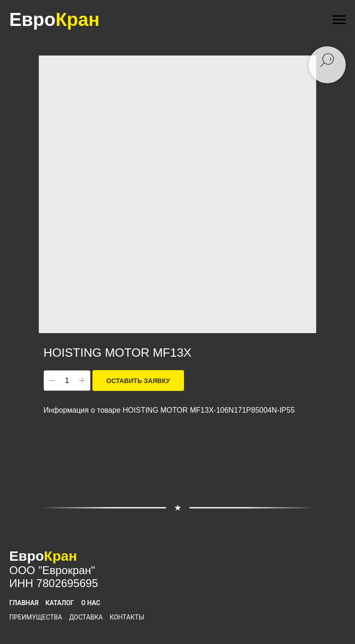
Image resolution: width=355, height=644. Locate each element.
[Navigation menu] (339, 20)
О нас (91, 603)
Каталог (60, 603)
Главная (24, 603)
